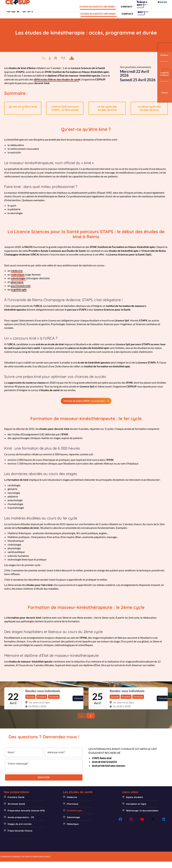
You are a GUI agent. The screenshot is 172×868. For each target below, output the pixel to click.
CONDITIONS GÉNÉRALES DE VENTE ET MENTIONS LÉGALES (25, 863)
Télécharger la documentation (142, 817)
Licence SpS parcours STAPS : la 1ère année (65, 115)
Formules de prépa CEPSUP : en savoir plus (86, 407)
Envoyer (44, 784)
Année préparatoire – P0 (21, 824)
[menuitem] (72, 10)
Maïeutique (73, 830)
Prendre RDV (143, 16)
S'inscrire (79, 705)
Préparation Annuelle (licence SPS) (26, 817)
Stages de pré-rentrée (20, 830)
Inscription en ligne (136, 810)
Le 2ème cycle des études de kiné (149, 115)
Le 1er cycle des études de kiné (107, 115)
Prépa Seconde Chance (20, 837)
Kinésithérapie (74, 817)
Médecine (72, 804)
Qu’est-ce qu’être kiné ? (23, 115)
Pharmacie (73, 810)
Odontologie (73, 824)
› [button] (91, 721)
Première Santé (16, 804)
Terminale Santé (16, 810)
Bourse (162, 16)
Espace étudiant (134, 804)
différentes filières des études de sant (56, 86)
